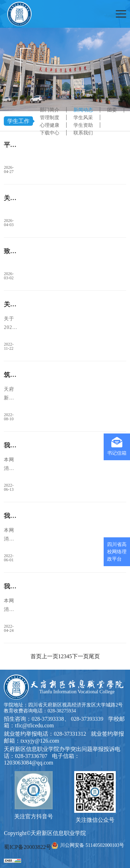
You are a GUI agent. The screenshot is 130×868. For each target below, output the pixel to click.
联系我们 (83, 133)
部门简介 (50, 110)
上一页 (50, 656)
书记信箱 (117, 446)
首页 (36, 656)
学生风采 (83, 118)
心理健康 (50, 125)
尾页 (94, 656)
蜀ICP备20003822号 (28, 847)
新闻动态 (83, 110)
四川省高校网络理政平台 (117, 552)
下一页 (80, 656)
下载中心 (50, 133)
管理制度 (50, 118)
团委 (112, 110)
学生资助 (83, 125)
